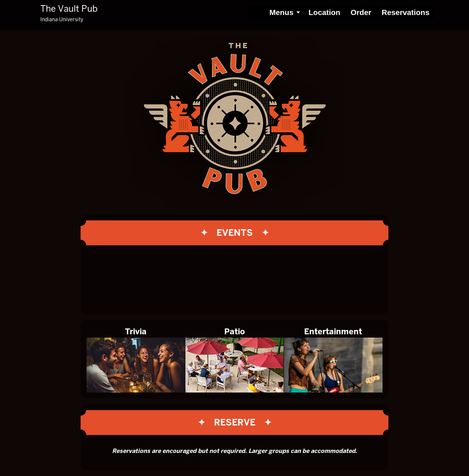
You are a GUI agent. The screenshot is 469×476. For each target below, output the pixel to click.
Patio (234, 332)
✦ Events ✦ (235, 233)
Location (324, 12)
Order (361, 12)
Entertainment (333, 332)
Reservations (405, 12)
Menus (281, 12)
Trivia (136, 332)
